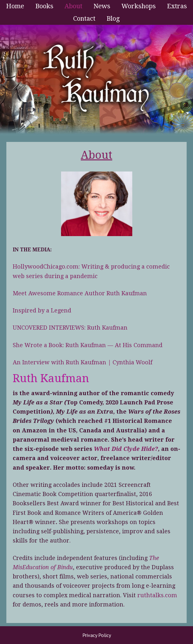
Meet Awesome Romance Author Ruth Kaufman (80, 293)
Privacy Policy (97, 635)
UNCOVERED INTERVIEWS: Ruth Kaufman (70, 328)
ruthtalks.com (157, 595)
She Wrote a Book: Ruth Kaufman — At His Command (88, 345)
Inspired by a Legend (42, 310)
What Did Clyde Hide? (126, 449)
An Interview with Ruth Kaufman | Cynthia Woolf (83, 362)
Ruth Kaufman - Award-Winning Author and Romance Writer (96, 80)
